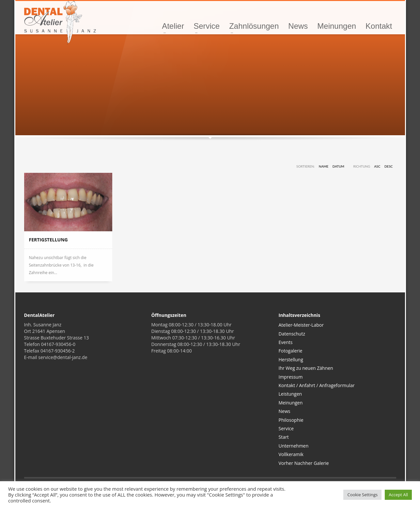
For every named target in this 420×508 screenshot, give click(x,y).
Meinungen (291, 403)
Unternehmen (294, 446)
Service (286, 428)
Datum (338, 166)
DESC (389, 166)
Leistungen (290, 394)
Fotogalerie (291, 351)
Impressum (291, 377)
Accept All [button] (398, 495)
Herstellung (291, 360)
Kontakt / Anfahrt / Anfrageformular (317, 385)
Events (286, 342)
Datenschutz (292, 334)
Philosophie (291, 420)
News (285, 411)
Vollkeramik (291, 454)
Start (284, 437)
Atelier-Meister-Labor (301, 325)
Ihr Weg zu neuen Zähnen (306, 368)
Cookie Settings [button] (362, 495)
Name (324, 166)
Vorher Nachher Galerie (304, 463)
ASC (377, 166)
